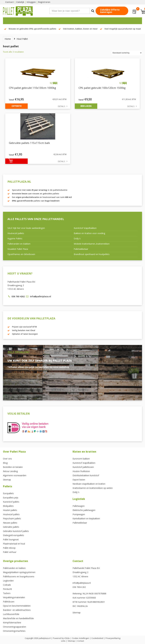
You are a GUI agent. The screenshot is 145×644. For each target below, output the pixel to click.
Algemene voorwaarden (15, 476)
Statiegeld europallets (14, 536)
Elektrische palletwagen (84, 511)
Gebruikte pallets (11, 527)
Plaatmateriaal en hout (14, 544)
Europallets (8, 494)
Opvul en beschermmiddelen (17, 606)
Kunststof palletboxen (83, 467)
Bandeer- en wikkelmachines (17, 610)
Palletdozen (9, 602)
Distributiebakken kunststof (86, 476)
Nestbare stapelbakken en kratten (89, 484)
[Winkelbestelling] (127, 53)
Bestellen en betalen (13, 467)
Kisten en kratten (84, 452)
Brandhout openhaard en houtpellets (92, 255)
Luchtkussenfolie (11, 615)
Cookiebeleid (97, 638)
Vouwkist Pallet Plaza (18, 249)
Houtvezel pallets (16, 234)
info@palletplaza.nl (82, 583)
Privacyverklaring (113, 638)
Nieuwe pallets (10, 523)
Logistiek (79, 499)
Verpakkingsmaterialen (14, 598)
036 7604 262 (79, 587)
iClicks (67, 638)
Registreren (44, 2)
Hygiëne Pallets (15, 239)
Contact (10, 2)
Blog (5, 463)
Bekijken (86, 106)
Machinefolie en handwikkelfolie (18, 619)
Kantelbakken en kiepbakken (86, 519)
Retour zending (10, 472)
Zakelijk (20, 2)
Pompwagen (79, 515)
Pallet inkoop (9, 548)
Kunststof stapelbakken (85, 228)
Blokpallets (8, 506)
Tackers (7, 594)
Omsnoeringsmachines (14, 631)
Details (62, 107)
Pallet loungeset (11, 540)
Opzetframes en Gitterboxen (21, 255)
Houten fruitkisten (81, 472)
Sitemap (7, 480)
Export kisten (79, 480)
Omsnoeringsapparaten (15, 627)
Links (63, 641)
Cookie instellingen (81, 638)
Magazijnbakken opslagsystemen (19, 573)
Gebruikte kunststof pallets (16, 531)
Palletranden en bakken (14, 568)
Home (8, 39)
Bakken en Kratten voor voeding (89, 234)
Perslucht (7, 589)
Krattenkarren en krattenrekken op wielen (93, 488)
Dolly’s (77, 239)
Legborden (8, 581)
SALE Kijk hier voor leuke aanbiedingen (26, 228)
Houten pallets (10, 511)
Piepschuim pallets (12, 519)
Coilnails (7, 585)
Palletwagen (79, 506)
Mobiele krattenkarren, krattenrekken (92, 244)
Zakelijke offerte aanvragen (110, 11)
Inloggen (31, 2)
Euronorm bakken (81, 459)
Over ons (7, 459)
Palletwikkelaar (81, 249)
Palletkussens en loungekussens (19, 577)
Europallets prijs (11, 498)
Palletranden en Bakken (19, 244)
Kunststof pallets (11, 502)
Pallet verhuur (10, 552)
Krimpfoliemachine (12, 623)
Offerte (17, 106)
